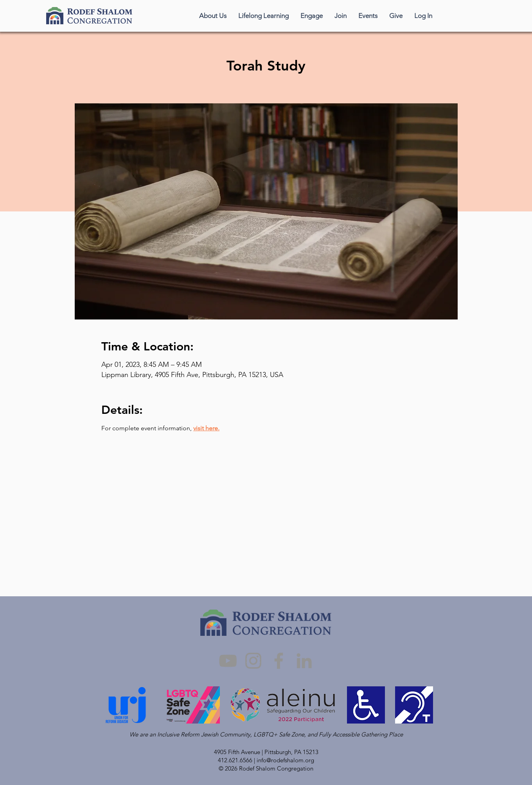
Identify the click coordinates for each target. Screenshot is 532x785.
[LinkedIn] (304, 661)
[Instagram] (253, 661)
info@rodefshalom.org (285, 760)
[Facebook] (279, 661)
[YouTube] (228, 661)
